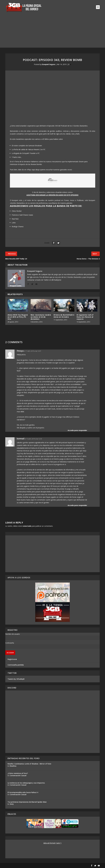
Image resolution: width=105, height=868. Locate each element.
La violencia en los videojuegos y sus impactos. (26, 783)
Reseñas (13, 766)
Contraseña (10, 643)
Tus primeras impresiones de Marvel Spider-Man (27, 802)
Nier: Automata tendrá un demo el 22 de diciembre (41, 317)
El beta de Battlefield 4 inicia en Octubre (64, 316)
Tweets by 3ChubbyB (16, 679)
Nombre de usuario (13, 634)
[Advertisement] (52, 32)
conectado (27, 526)
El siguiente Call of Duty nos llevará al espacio (85, 317)
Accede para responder (77, 430)
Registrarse (12, 659)
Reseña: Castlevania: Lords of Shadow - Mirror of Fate (29, 764)
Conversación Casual (18, 775)
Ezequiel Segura (49, 64)
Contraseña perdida (16, 665)
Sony (12, 804)
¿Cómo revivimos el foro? (18, 773)
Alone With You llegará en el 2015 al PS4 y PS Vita (18, 317)
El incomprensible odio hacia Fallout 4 (23, 792)
